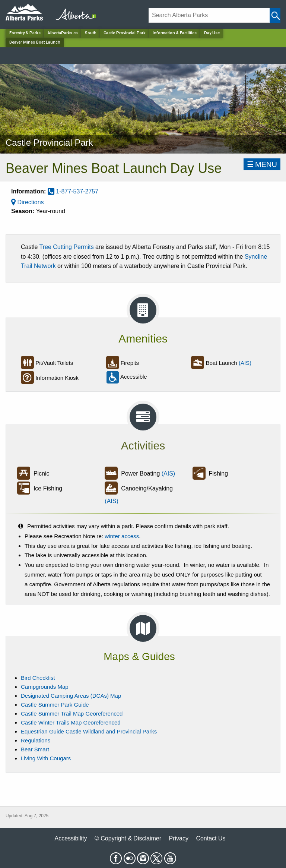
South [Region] (91, 33)
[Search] (209, 15)
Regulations (36, 740)
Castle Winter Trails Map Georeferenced (71, 722)
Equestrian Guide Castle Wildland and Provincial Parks (89, 731)
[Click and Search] (275, 15)
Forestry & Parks (25, 33)
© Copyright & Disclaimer (128, 838)
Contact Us (211, 838)
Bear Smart (35, 749)
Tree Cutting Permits (67, 247)
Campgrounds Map (45, 687)
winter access (122, 536)
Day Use (212, 33)
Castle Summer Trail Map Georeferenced (72, 714)
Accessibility (71, 838)
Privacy (178, 838)
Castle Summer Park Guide (55, 705)
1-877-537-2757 (73, 191)
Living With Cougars (46, 758)
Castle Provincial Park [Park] (125, 33)
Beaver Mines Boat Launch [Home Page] (35, 42)
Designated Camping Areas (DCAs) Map (71, 696)
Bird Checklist (38, 678)
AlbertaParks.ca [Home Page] (63, 33)
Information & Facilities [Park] (175, 33)
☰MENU (262, 164)
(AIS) (245, 363)
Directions (28, 202)
